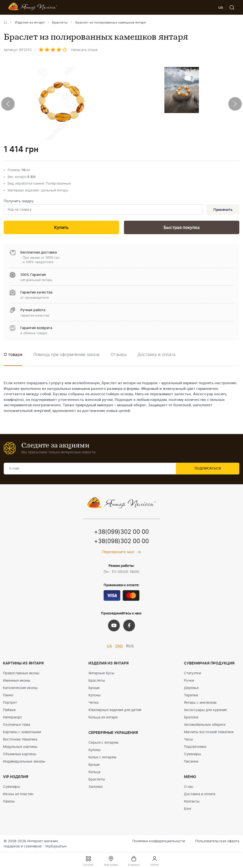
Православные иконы (21, 674)
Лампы (9, 802)
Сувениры (12, 787)
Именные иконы (17, 681)
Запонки (95, 787)
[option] (67, 359)
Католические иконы (20, 689)
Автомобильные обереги (205, 725)
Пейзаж (9, 711)
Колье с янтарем (102, 758)
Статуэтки (192, 674)
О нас (189, 787)
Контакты (192, 802)
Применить (222, 210)
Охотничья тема (17, 725)
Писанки (191, 762)
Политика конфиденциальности (159, 842)
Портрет (10, 703)
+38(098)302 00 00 (121, 542)
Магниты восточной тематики (209, 733)
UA (109, 647)
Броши (94, 689)
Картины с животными (22, 733)
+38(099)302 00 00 (121, 533)
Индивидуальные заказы (24, 762)
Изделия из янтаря (30, 23)
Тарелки (191, 696)
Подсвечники (195, 747)
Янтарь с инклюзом (200, 703)
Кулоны (95, 696)
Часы (188, 740)
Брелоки (191, 718)
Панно (8, 696)
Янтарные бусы (101, 674)
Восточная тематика (20, 740)
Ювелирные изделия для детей (115, 711)
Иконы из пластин (18, 795)
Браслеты (60, 23)
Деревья (191, 689)
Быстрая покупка (182, 228)
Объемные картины (20, 755)
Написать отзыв (84, 50)
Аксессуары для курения (205, 711)
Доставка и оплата (200, 795)
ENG (119, 647)
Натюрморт (12, 718)
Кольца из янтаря (103, 718)
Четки (93, 703)
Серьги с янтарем (103, 743)
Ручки (189, 681)
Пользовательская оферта (217, 842)
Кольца (94, 773)
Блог (188, 809)
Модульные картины (20, 747)
